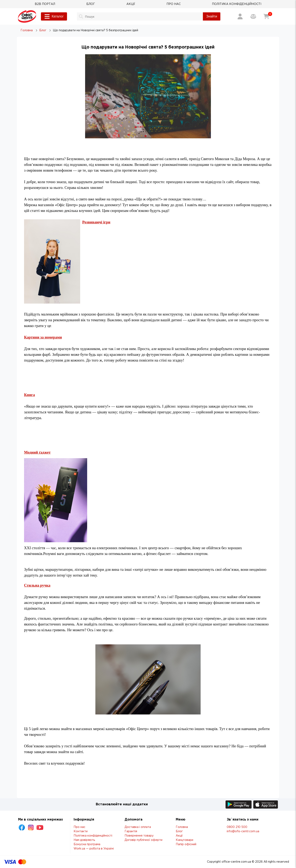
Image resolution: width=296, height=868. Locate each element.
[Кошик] (266, 16)
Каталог (54, 16)
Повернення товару (139, 836)
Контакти (81, 831)
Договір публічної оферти (143, 840)
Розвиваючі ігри (96, 222)
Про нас (79, 827)
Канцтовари (184, 840)
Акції (179, 836)
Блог (179, 831)
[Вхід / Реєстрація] (240, 16)
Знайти (212, 16)
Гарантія (131, 831)
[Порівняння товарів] (253, 16)
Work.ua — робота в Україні (94, 849)
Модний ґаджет (37, 452)
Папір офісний (186, 844)
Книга (29, 395)
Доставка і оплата (138, 827)
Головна (182, 827)
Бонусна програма (87, 844)
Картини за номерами (43, 337)
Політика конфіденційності (93, 836)
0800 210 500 (237, 827)
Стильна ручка (37, 585)
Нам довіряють (84, 840)
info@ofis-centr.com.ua (243, 831)
